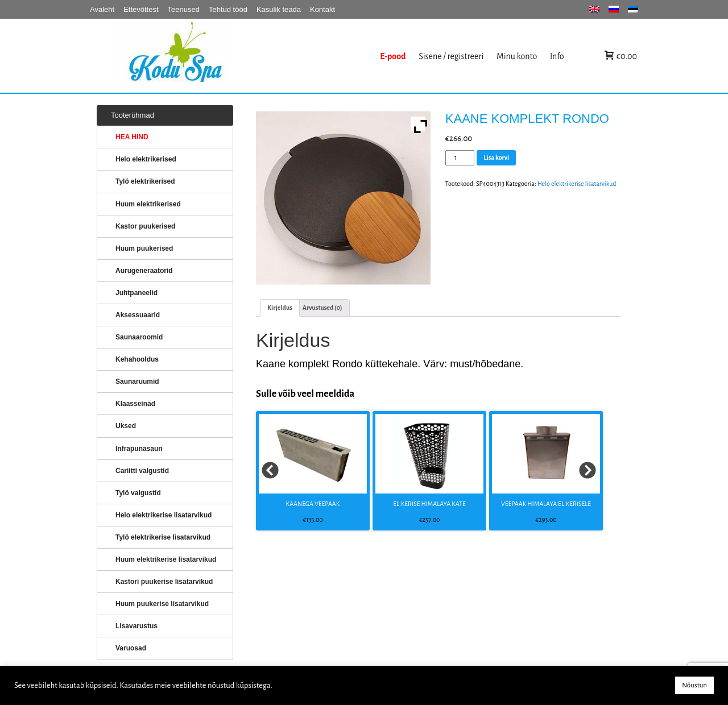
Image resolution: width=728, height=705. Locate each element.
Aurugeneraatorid (144, 271)
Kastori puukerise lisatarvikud (164, 582)
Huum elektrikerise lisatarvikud (166, 559)
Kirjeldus (280, 308)
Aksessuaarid (138, 315)
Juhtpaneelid (136, 293)
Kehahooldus (137, 359)
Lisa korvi (496, 157)
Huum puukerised (144, 248)
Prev (271, 471)
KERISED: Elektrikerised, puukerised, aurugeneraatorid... (246, 56)
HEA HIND (132, 137)
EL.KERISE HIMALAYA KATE (429, 504)
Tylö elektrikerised (145, 181)
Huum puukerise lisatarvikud (162, 604)
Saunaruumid (137, 381)
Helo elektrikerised (146, 159)
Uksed (126, 426)
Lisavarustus (136, 626)
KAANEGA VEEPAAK (313, 504)
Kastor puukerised (145, 226)
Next (588, 471)
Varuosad (131, 648)
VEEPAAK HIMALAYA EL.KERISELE (546, 504)
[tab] (280, 308)
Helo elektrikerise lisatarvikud (577, 184)
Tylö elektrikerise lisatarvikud (163, 537)
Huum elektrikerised (148, 204)
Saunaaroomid (139, 337)
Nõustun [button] (694, 685)
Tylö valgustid (138, 493)
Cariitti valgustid (142, 471)
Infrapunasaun (139, 449)
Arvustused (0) (322, 308)
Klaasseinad (135, 404)
